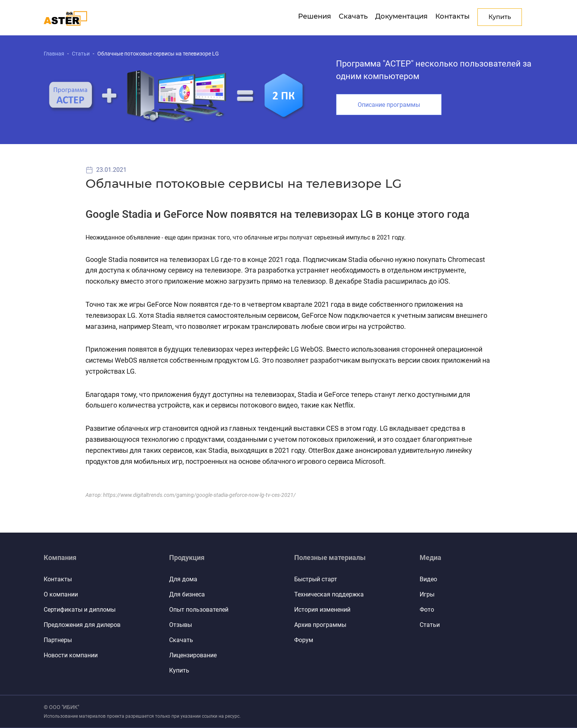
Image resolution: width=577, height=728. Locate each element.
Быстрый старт (316, 579)
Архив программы (320, 625)
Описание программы (389, 105)
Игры (427, 594)
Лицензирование (193, 655)
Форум (304, 640)
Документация (401, 16)
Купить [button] (500, 17)
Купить (179, 670)
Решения (315, 16)
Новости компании (71, 655)
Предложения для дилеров (82, 625)
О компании (61, 594)
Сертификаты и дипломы (80, 610)
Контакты (453, 16)
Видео (428, 579)
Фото (427, 610)
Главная (54, 54)
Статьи (81, 54)
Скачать (353, 16)
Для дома (183, 579)
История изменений (322, 610)
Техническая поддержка (329, 594)
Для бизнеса (187, 594)
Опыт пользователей (199, 610)
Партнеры (58, 640)
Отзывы (181, 625)
